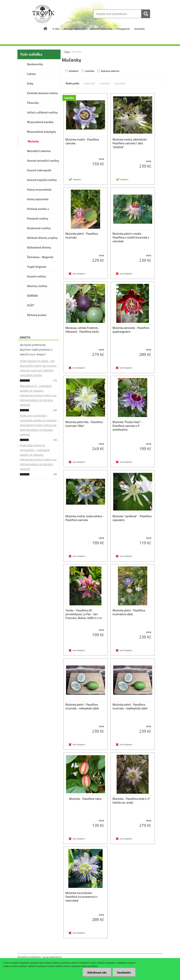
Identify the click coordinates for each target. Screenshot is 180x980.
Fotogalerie (123, 29)
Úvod (67, 52)
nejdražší (105, 83)
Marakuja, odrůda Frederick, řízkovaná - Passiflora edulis (82, 330)
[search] (146, 14)
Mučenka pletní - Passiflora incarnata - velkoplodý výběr (82, 707)
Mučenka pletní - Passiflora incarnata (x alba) (129, 612)
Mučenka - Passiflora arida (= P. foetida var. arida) (131, 801)
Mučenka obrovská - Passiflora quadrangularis (131, 330)
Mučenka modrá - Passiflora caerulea (82, 141)
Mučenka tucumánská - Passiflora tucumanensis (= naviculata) (82, 897)
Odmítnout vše (96, 972)
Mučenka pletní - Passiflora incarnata (82, 236)
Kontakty (140, 29)
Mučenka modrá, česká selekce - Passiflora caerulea (85, 518)
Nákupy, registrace (74, 29)
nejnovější (120, 83)
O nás (56, 29)
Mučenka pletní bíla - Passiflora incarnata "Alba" (84, 424)
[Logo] (43, 14)
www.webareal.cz (52, 957)
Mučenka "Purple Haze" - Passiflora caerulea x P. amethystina (128, 426)
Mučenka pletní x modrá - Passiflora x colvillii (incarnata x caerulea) (131, 238)
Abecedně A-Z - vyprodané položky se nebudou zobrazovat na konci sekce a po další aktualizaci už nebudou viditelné (38, 395)
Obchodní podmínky (101, 29)
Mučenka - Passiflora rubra (85, 799)
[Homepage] (45, 29)
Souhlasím (124, 972)
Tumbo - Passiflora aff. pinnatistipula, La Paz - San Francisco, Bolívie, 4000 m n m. (84, 614)
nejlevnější (89, 83)
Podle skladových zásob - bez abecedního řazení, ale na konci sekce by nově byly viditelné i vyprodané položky (38, 368)
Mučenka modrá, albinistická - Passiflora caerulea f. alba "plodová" (130, 143)
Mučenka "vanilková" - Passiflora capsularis (132, 518)
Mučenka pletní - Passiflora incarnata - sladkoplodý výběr (130, 707)
